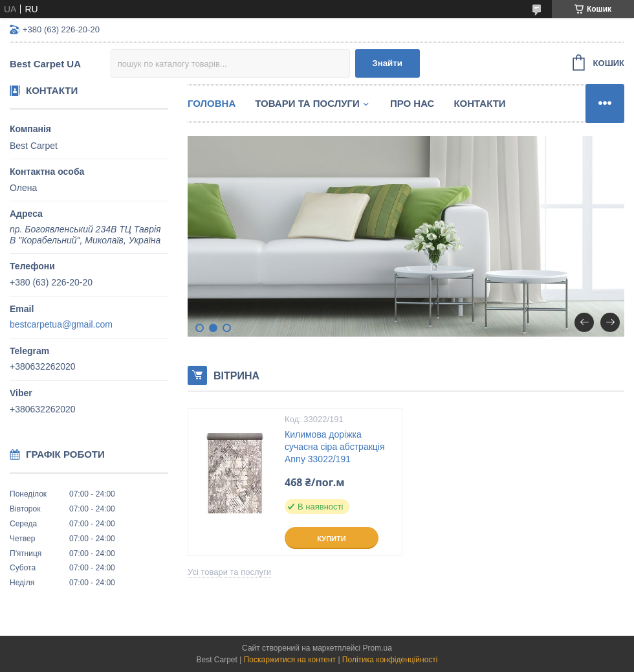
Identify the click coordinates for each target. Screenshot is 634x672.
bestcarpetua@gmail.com (61, 324)
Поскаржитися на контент (290, 660)
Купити (331, 539)
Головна (212, 103)
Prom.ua (377, 648)
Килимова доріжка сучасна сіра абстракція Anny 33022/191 (335, 447)
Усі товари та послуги (229, 572)
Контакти (479, 103)
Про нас (412, 103)
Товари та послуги (307, 103)
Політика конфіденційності (390, 660)
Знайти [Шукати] (387, 63)
